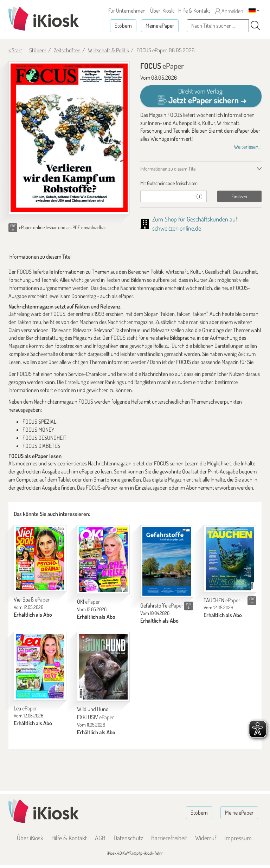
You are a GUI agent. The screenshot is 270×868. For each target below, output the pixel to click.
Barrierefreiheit (169, 838)
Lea (25, 708)
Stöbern (123, 26)
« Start (15, 50)
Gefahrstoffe (162, 605)
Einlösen (239, 196)
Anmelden (229, 11)
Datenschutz (128, 838)
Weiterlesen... (248, 147)
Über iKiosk (162, 11)
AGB (100, 838)
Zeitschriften (67, 50)
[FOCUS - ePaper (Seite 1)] (69, 138)
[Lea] (40, 666)
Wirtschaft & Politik (108, 50)
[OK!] (103, 559)
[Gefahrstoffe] (167, 561)
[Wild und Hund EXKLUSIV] (103, 667)
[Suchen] (255, 26)
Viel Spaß (32, 599)
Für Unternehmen (127, 11)
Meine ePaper (160, 26)
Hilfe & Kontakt (194, 11)
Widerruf (206, 838)
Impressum (238, 838)
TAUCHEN (222, 600)
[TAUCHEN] (230, 559)
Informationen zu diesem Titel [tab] (168, 169)
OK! (88, 602)
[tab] (201, 183)
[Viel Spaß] (40, 558)
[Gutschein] (166, 196)
